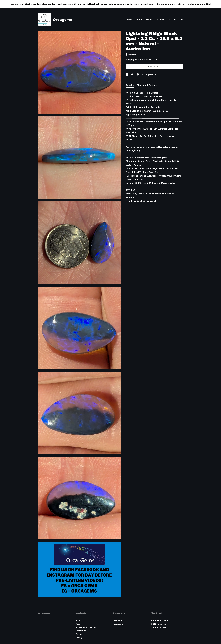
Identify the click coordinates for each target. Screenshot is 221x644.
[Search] (182, 19)
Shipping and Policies (86, 627)
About (139, 19)
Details (130, 85)
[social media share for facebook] (127, 75)
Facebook (118, 620)
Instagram (118, 624)
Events (149, 19)
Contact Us (81, 631)
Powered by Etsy (158, 627)
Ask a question (149, 75)
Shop (129, 19)
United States (145, 59)
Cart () (172, 19)
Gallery (160, 19)
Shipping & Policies (147, 85)
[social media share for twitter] (132, 75)
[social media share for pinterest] (138, 75)
